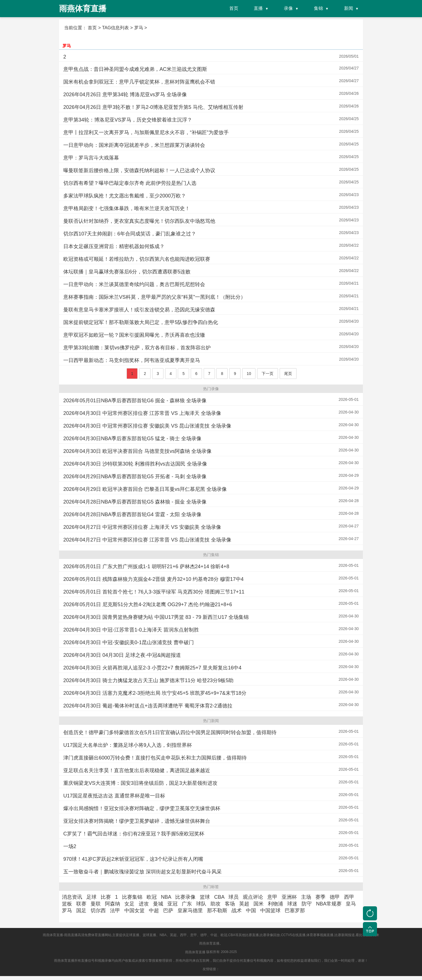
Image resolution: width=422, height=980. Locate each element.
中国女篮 (134, 911)
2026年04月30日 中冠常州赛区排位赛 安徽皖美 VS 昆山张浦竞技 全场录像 (147, 426)
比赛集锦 (132, 897)
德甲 (335, 897)
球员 (234, 897)
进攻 (144, 904)
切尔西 (98, 911)
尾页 (288, 374)
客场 (230, 904)
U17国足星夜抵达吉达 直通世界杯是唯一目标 (114, 796)
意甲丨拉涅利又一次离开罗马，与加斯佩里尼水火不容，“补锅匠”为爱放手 (146, 132)
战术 (237, 911)
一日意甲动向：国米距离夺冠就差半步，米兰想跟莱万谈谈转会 (134, 145)
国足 (81, 911)
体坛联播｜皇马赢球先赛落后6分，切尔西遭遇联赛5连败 (127, 272)
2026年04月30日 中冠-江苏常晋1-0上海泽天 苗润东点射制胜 (131, 630)
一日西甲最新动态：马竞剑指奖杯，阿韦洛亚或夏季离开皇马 (132, 360)
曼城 (158, 904)
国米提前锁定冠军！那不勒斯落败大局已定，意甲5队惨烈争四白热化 (141, 322)
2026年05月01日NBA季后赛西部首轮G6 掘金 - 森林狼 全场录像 (135, 401)
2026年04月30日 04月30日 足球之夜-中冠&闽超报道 (122, 655)
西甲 (349, 897)
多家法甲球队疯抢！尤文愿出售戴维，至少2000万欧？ (125, 196)
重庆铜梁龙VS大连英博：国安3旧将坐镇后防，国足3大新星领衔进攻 (140, 783)
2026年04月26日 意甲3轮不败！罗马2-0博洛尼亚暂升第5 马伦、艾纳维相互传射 (153, 107)
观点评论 (253, 897)
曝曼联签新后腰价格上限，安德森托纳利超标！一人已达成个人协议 (139, 170)
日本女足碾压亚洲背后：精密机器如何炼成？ (114, 246)
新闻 (349, 8)
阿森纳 (113, 904)
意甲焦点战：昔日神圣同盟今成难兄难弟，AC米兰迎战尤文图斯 (135, 69)
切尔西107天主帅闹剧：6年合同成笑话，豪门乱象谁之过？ (130, 234)
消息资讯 (72, 897)
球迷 (292, 904)
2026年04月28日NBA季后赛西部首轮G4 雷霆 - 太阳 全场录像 (132, 514)
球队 (201, 904)
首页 (234, 8)
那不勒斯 (217, 911)
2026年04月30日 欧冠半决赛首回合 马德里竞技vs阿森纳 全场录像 (137, 451)
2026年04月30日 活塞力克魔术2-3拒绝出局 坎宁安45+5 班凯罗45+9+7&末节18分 (155, 693)
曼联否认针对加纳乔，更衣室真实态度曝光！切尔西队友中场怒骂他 (139, 221)
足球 (91, 897)
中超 (154, 911)
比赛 (106, 897)
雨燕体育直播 (195, 952)
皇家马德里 (190, 911)
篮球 (205, 897)
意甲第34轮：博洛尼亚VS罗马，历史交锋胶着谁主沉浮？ (128, 120)
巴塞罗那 (295, 911)
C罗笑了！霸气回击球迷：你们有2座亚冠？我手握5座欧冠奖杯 (134, 834)
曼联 (96, 904)
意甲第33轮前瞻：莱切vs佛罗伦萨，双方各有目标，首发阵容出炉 (137, 348)
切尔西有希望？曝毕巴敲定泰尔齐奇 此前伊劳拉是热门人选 (130, 183)
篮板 (67, 904)
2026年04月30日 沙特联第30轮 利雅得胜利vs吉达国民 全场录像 (135, 464)
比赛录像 (185, 897)
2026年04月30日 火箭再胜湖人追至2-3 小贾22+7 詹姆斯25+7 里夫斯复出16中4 (152, 668)
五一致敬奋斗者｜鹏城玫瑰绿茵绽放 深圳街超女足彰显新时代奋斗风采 (142, 872)
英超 (244, 904)
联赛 (81, 904)
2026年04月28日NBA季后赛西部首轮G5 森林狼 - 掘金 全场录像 (135, 502)
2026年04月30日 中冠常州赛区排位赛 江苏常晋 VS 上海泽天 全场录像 (142, 413)
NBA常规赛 (329, 904)
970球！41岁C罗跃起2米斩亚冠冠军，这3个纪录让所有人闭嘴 (133, 859)
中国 (251, 911)
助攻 (216, 904)
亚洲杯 (289, 897)
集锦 (318, 8)
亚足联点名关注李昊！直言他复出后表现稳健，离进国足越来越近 (137, 770)
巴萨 (168, 911)
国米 (259, 904)
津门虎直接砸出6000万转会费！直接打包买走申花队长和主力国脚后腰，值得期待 (155, 758)
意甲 (272, 897)
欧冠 (152, 897)
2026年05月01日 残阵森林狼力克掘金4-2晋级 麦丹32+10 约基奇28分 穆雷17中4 (153, 579)
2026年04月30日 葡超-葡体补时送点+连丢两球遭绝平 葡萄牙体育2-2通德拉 (148, 706)
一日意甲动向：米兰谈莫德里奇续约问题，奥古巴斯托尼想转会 (134, 284)
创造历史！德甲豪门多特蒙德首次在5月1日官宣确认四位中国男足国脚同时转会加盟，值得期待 (170, 732)
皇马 (351, 904)
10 (249, 374)
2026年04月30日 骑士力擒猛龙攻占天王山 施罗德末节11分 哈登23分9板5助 (148, 680)
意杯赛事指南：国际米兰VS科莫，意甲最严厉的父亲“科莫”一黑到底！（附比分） (154, 297)
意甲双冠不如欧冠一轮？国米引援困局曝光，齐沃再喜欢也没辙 (134, 335)
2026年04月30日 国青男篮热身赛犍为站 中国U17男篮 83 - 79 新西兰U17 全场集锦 (156, 617)
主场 (306, 897)
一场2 (70, 846)
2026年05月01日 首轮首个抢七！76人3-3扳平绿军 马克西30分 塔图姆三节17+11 (154, 592)
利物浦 (275, 904)
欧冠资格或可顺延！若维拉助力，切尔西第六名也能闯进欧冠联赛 (137, 259)
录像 (288, 8)
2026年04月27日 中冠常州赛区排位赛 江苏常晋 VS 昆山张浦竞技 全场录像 (147, 540)
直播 (258, 8)
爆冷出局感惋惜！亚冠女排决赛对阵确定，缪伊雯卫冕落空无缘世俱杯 (142, 808)
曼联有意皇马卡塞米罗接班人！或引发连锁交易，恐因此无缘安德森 (139, 310)
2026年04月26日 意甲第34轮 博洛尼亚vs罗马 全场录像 (125, 95)
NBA (166, 897)
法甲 (115, 911)
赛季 (320, 897)
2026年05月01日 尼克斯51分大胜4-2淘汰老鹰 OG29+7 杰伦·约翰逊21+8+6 (148, 604)
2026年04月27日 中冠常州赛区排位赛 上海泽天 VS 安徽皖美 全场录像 (142, 527)
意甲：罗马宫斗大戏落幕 (91, 158)
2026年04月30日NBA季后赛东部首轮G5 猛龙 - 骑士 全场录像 (132, 439)
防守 (307, 904)
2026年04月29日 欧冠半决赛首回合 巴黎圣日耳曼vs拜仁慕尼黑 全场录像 (145, 489)
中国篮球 (270, 911)
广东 (187, 904)
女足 (129, 904)
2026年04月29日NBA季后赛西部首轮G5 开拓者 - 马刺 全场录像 (135, 476)
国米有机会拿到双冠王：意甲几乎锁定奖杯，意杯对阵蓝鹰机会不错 (139, 82)
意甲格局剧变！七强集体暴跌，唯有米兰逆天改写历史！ (127, 208)
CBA (219, 897)
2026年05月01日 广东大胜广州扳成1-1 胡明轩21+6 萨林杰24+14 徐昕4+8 (146, 567)
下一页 (268, 374)
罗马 (67, 45)
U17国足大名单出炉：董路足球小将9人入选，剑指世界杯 (128, 745)
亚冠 (172, 904)
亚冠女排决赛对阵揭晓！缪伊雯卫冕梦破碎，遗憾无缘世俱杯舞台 (137, 821)
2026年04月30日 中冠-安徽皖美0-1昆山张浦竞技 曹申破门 (129, 642)
